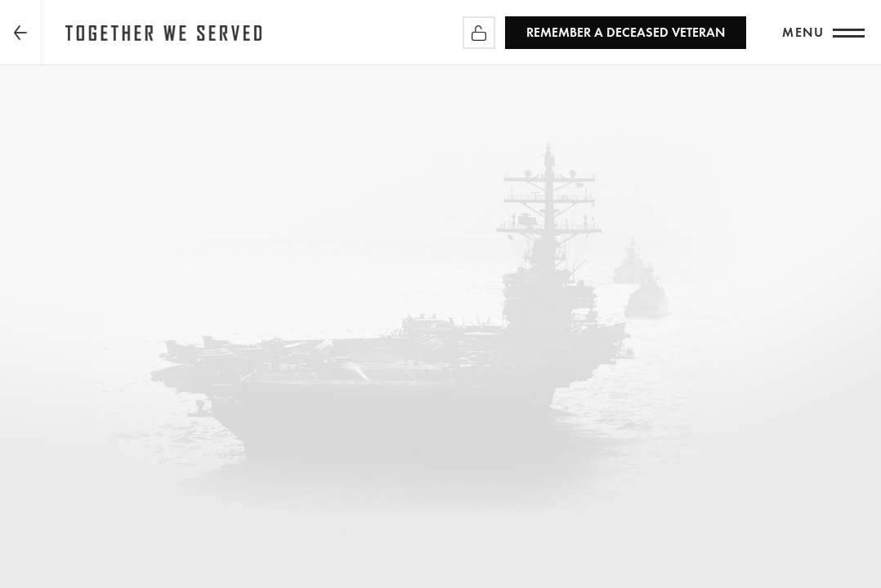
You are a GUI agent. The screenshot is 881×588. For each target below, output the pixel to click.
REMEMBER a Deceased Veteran (626, 32)
